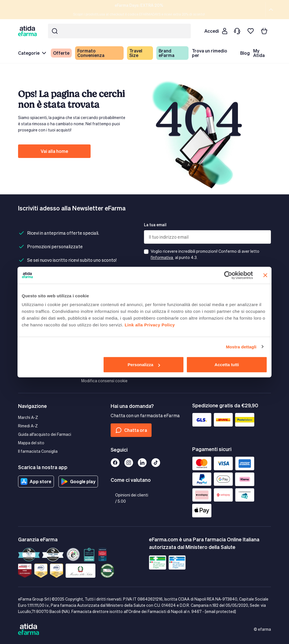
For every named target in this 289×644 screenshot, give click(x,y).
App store (36, 482)
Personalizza (144, 365)
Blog (245, 53)
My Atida (259, 53)
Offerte (61, 53)
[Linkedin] (142, 463)
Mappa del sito (31, 443)
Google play (78, 482)
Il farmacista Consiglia (38, 451)
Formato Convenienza (91, 53)
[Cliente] (216, 31)
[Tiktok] (156, 463)
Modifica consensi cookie (104, 381)
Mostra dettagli (241, 347)
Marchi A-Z (28, 417)
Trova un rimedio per (210, 53)
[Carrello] (264, 31)
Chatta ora (131, 430)
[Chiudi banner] (265, 275)
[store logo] (29, 31)
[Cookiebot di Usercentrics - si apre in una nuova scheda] (228, 275)
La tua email (155, 225)
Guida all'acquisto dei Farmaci (45, 434)
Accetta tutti (227, 365)
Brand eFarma (167, 53)
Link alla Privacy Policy (150, 325)
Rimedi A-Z (28, 426)
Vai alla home (54, 151)
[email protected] (220, 611)
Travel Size (136, 53)
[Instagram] (129, 463)
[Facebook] (115, 463)
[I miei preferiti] (251, 31)
